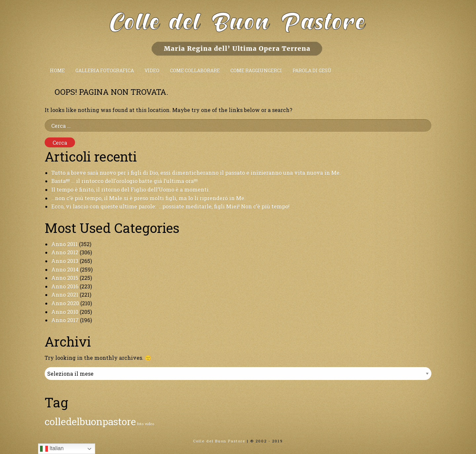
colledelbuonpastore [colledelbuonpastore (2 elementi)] (90, 421)
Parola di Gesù (312, 71)
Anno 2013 (65, 261)
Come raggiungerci (256, 71)
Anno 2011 (64, 244)
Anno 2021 (65, 295)
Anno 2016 (65, 286)
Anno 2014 (65, 269)
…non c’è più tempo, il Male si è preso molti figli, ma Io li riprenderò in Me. (148, 198)
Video (152, 71)
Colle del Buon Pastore (219, 441)
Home (57, 71)
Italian (52, 449)
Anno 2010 (65, 312)
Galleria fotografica (105, 71)
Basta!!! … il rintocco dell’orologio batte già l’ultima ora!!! (124, 181)
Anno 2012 (65, 252)
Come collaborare (195, 71)
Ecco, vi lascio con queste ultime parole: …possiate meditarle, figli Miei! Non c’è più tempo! (170, 206)
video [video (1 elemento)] (149, 424)
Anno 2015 (65, 278)
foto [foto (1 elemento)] (140, 424)
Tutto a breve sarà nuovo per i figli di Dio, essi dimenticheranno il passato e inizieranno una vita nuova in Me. (196, 173)
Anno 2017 (65, 320)
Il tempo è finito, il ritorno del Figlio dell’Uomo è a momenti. (131, 189)
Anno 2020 (65, 303)
